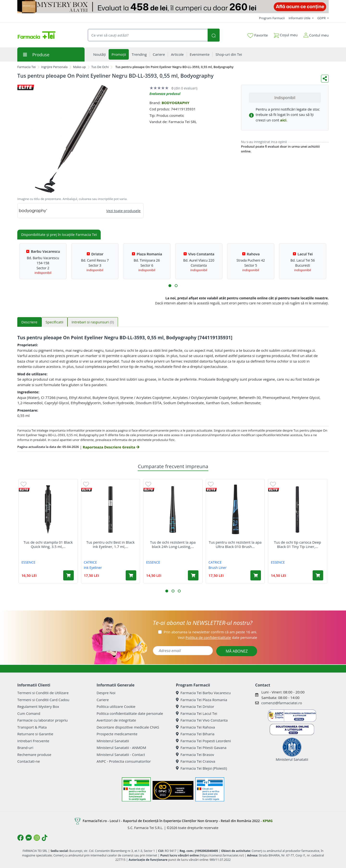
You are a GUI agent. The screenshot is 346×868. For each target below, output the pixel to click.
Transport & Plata (32, 727)
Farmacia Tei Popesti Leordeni (203, 741)
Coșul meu (286, 34)
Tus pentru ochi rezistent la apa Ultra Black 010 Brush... (235, 544)
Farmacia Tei (26, 67)
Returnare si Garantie (35, 734)
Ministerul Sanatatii (113, 741)
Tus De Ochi (100, 67)
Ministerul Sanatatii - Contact (121, 755)
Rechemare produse (34, 755)
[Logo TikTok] (45, 838)
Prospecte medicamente (117, 734)
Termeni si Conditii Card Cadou (43, 700)
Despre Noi (106, 693)
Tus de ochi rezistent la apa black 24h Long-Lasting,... (173, 544)
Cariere (103, 700)
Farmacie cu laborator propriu (43, 720)
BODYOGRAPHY (175, 103)
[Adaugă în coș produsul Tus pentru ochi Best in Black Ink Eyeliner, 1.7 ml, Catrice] (131, 575)
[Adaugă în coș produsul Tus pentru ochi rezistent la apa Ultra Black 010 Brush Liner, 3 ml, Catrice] (256, 575)
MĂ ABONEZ (237, 651)
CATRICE (90, 562)
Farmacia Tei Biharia (195, 734)
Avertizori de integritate (116, 720)
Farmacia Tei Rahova (195, 727)
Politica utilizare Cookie (116, 706)
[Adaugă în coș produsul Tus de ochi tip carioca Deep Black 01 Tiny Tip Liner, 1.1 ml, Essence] (318, 575)
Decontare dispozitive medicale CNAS (128, 727)
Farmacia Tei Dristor (195, 706)
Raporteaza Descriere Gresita (111, 447)
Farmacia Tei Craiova (196, 761)
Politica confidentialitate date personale (130, 713)
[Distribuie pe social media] (325, 79)
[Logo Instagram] (37, 838)
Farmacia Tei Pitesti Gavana (201, 748)
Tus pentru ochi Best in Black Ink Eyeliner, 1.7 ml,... (110, 544)
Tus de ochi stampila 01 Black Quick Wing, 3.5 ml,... (48, 544)
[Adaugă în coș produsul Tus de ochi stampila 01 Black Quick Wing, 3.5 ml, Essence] (68, 575)
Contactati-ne (29, 761)
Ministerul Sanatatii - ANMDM (121, 748)
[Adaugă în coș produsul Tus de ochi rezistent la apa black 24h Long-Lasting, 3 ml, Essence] (193, 575)
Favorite (258, 35)
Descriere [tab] (29, 322)
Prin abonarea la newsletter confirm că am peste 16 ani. (210, 632)
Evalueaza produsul (165, 94)
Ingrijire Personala (54, 67)
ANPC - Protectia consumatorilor (124, 761)
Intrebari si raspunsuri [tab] (93, 322)
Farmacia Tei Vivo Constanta (202, 720)
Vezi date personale (217, 637)
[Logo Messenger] (29, 838)
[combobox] (148, 35)
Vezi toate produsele (123, 211)
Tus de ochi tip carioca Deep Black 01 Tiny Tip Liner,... (297, 544)
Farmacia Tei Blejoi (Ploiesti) (201, 768)
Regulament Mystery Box (38, 706)
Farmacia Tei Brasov (195, 755)
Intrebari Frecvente (33, 741)
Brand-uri (25, 748)
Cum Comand (29, 713)
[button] (170, 286)
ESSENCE (28, 562)
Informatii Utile (300, 18)
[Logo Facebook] (20, 838)
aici (283, 120)
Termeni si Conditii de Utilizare (43, 693)
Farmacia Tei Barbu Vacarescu (203, 693)
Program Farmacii (272, 18)
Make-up (79, 67)
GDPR (322, 18)
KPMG (268, 821)
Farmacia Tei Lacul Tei (197, 713)
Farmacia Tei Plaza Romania (201, 700)
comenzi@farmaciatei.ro (282, 703)
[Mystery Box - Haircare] (173, 7)
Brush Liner (218, 568)
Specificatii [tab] (55, 322)
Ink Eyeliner (93, 568)
